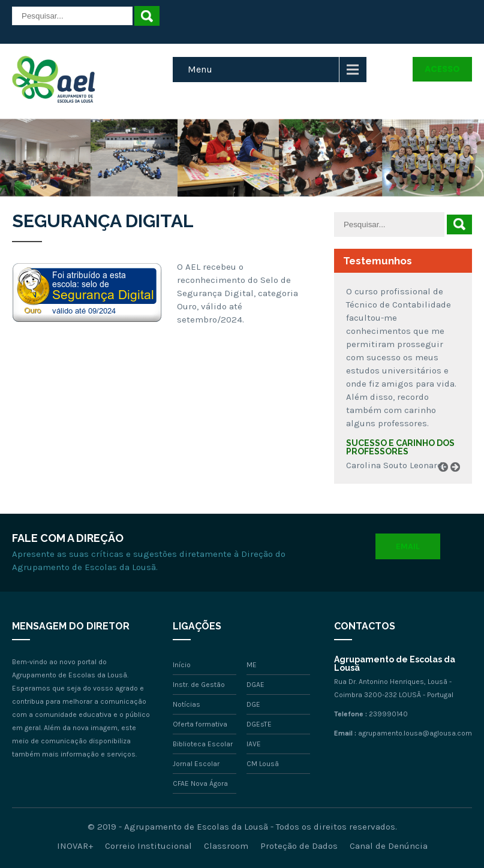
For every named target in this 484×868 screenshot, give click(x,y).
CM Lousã (263, 764)
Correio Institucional (148, 846)
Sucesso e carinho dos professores (400, 447)
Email (408, 546)
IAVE (254, 744)
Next (459, 480)
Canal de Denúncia (389, 846)
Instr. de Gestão (199, 685)
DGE (253, 704)
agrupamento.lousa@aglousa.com (415, 733)
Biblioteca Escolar (203, 744)
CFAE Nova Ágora (200, 783)
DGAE (255, 685)
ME (252, 665)
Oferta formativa (200, 724)
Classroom (226, 846)
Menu (200, 69)
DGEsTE (259, 724)
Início (182, 665)
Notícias (187, 704)
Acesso (442, 69)
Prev (447, 480)
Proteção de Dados (299, 846)
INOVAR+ (75, 846)
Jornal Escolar (196, 764)
